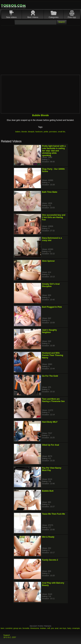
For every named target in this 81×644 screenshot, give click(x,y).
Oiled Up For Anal (51, 445)
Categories (54, 17)
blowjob (31, 132)
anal (57, 628)
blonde (24, 132)
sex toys (63, 628)
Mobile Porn (14, 6)
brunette (26, 628)
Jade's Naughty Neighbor (50, 331)
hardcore (39, 132)
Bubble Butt (48, 491)
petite (46, 132)
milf (49, 628)
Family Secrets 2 (50, 560)
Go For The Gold (50, 376)
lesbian (43, 628)
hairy (69, 628)
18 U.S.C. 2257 (10, 637)
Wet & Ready (48, 537)
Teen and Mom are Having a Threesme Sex (53, 400)
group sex (18, 628)
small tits (62, 132)
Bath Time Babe (50, 192)
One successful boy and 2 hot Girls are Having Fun (54, 217)
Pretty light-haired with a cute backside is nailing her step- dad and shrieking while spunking (54, 151)
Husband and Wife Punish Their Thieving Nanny (53, 355)
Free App (72, 17)
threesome (35, 628)
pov (52, 628)
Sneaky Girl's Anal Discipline (51, 285)
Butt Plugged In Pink (52, 307)
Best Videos (33, 17)
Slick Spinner (48, 261)
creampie (76, 628)
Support (7, 635)
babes (18, 132)
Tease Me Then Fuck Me (54, 514)
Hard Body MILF (50, 422)
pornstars (53, 132)
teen (2, 628)
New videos (11, 17)
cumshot (9, 628)
